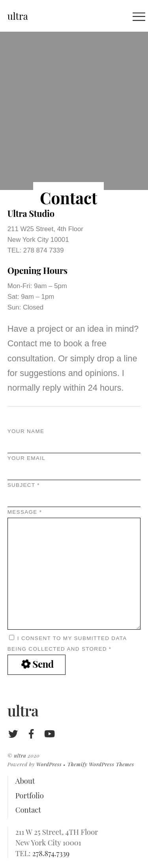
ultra (20, 755)
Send (37, 664)
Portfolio (30, 795)
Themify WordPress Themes (100, 764)
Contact (28, 810)
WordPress (49, 764)
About (25, 781)
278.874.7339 (51, 853)
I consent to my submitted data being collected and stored (67, 643)
